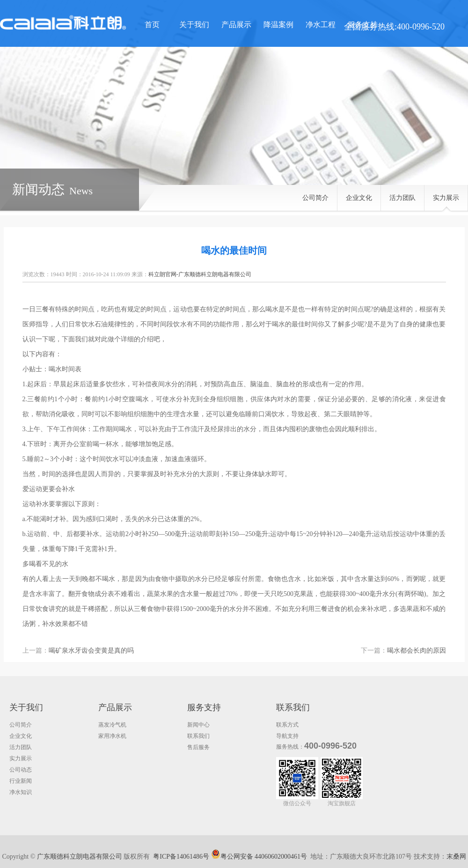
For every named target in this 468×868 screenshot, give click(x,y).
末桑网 (456, 857)
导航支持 (287, 736)
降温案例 (278, 25)
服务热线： (290, 747)
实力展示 (446, 198)
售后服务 (198, 747)
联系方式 (287, 725)
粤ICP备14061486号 (181, 857)
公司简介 (315, 198)
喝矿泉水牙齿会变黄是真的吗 (91, 651)
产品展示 (236, 25)
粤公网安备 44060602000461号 (259, 854)
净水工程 (321, 25)
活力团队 (402, 198)
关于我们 (194, 25)
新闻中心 (198, 725)
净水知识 (21, 792)
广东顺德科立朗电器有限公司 (80, 857)
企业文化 (359, 198)
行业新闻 (21, 781)
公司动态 (21, 770)
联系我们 (198, 736)
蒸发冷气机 (112, 725)
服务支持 (363, 25)
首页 (152, 25)
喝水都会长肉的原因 (417, 651)
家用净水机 (112, 736)
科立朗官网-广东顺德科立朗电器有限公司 (200, 274)
